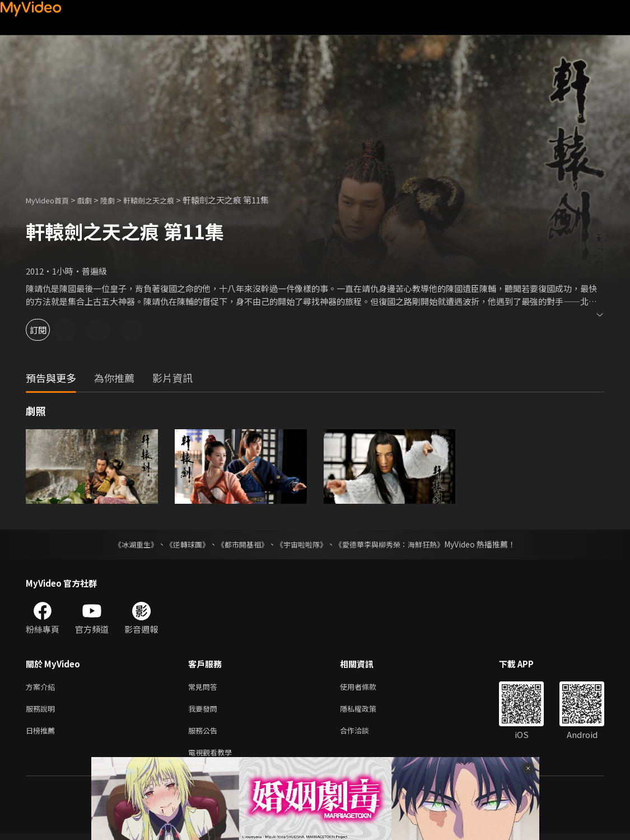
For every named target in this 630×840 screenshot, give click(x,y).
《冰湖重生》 (127, 544)
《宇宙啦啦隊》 (303, 544)
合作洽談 (363, 734)
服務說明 (43, 711)
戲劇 (94, 200)
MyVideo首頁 (51, 200)
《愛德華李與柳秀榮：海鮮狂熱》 (397, 544)
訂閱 (48, 330)
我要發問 (205, 711)
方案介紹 (43, 687)
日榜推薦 (43, 734)
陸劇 (119, 200)
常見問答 (205, 687)
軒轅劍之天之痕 (165, 200)
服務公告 (205, 734)
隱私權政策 (368, 711)
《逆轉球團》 (181, 544)
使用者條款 (368, 687)
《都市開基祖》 (240, 544)
